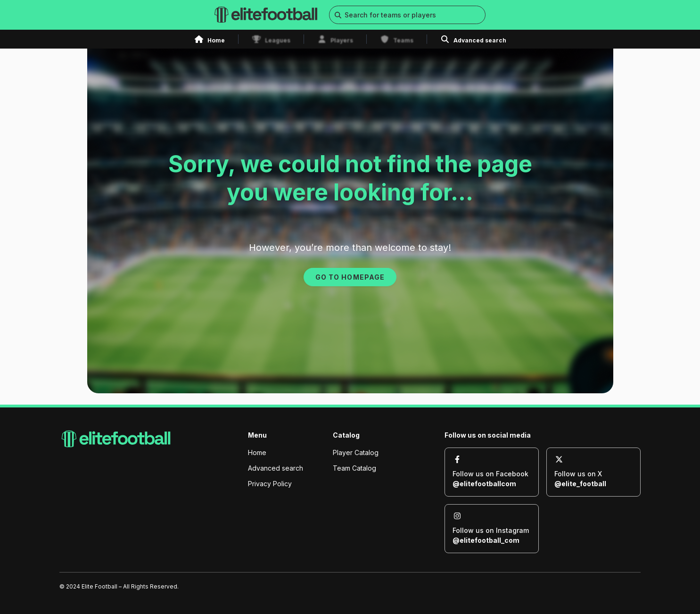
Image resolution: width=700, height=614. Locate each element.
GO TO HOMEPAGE (350, 277)
